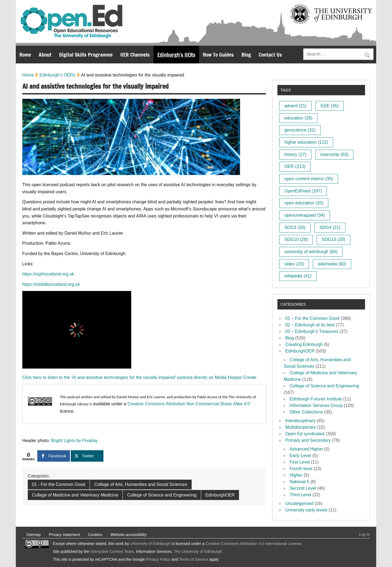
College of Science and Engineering (162, 495)
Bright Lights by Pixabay (74, 441)
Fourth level (301, 469)
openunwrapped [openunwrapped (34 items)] (305, 215)
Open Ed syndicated (305, 434)
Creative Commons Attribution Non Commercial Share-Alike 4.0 (189, 404)
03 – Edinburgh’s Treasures (312, 331)
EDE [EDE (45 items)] (330, 106)
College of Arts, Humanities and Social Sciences (141, 484)
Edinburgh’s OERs (176, 55)
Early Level (300, 456)
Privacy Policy (158, 559)
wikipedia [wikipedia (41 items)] (298, 276)
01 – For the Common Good (312, 318)
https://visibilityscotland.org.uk (51, 284)
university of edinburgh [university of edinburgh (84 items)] (311, 252)
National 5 (299, 482)
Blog (246, 55)
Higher (296, 475)
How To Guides (218, 55)
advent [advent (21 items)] (296, 106)
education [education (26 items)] (298, 118)
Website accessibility (129, 535)
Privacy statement (64, 535)
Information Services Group (316, 405)
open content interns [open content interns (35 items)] (309, 179)
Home (25, 55)
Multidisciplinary (301, 427)
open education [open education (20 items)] (304, 203)
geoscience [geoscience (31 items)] (300, 130)
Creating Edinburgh (304, 344)
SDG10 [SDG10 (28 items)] (296, 239)
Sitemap (34, 535)
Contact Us (270, 55)
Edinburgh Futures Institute (316, 399)
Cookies (95, 535)
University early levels (306, 510)
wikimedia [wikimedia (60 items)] (332, 264)
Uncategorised (299, 503)
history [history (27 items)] (295, 154)
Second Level (303, 488)
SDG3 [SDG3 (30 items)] (295, 227)
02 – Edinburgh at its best (310, 325)
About (45, 55)
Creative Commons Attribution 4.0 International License (253, 544)
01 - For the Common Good (59, 484)
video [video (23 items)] (294, 264)
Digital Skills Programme (86, 55)
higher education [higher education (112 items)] (306, 142)
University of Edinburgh (150, 544)
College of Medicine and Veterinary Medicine (75, 495)
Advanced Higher (306, 449)
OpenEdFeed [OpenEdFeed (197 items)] (303, 191)
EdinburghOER (220, 495)
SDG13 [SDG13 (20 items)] (333, 239)
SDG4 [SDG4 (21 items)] (330, 227)
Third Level (300, 495)
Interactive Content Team (112, 551)
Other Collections (306, 412)
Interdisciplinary (300, 421)
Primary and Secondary (308, 440)
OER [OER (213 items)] (295, 166)
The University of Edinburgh (198, 551)
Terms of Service (194, 559)
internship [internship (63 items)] (334, 154)
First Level (300, 462)
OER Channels (135, 55)
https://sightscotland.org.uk (48, 274)
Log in (364, 534)
